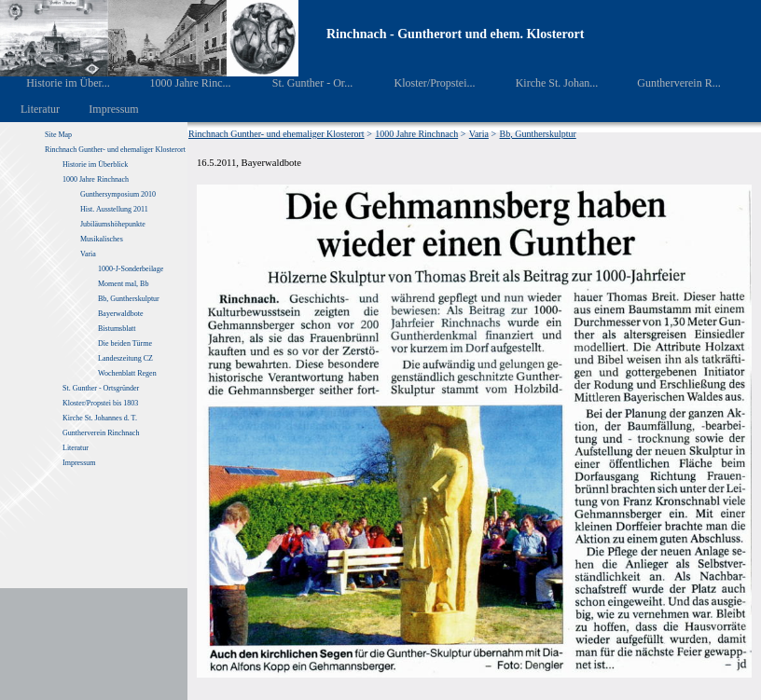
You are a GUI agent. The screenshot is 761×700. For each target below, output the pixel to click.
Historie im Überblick (95, 165)
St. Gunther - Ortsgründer (101, 388)
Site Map (58, 135)
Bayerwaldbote (120, 314)
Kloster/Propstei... (422, 83)
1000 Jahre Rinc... (177, 83)
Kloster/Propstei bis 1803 (100, 403)
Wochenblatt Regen (127, 373)
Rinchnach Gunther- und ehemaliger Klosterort (115, 150)
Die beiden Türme (125, 343)
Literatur (30, 109)
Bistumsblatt (117, 329)
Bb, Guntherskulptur (129, 299)
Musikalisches (102, 239)
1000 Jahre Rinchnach (96, 179)
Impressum (103, 109)
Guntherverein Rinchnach (101, 433)
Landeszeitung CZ (125, 358)
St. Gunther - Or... (299, 83)
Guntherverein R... (666, 83)
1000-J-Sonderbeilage (131, 269)
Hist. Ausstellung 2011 (114, 209)
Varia (88, 254)
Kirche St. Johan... (544, 83)
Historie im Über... (55, 83)
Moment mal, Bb (123, 284)
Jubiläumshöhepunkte (113, 224)
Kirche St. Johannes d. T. (101, 418)
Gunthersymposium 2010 (118, 194)
